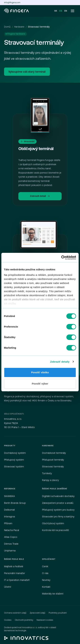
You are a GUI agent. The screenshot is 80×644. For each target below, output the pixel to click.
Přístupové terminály (53, 460)
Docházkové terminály (54, 453)
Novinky (46, 580)
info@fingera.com (12, 3)
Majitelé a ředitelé (14, 566)
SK (56, 11)
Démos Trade (11, 544)
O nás (45, 573)
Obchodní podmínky (24, 620)
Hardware (19, 27)
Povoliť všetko (40, 372)
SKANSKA (9, 496)
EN (66, 11)
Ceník (45, 566)
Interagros (10, 517)
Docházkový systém (15, 453)
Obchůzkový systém (53, 523)
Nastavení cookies (45, 620)
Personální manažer (15, 573)
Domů (7, 27)
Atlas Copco (11, 537)
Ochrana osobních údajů (15, 613)
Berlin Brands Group (15, 503)
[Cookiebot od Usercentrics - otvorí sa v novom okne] (61, 258)
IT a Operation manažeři (17, 580)
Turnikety (47, 473)
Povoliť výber (40, 384)
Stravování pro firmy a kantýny (58, 517)
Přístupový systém (14, 460)
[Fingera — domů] (16, 11)
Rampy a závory (50, 480)
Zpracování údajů (38, 613)
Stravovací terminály (53, 467)
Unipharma (10, 551)
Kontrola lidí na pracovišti (55, 530)
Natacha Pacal (12, 530)
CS (61, 11)
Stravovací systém (14, 467)
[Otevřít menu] (73, 11)
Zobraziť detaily (60, 362)
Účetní (8, 587)
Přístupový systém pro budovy (58, 510)
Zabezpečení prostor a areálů (58, 503)
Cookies (8, 620)
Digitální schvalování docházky (58, 496)
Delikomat (9, 510)
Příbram (8, 523)
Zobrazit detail (40, 196)
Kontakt (46, 587)
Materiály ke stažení (53, 594)
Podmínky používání (58, 613)
